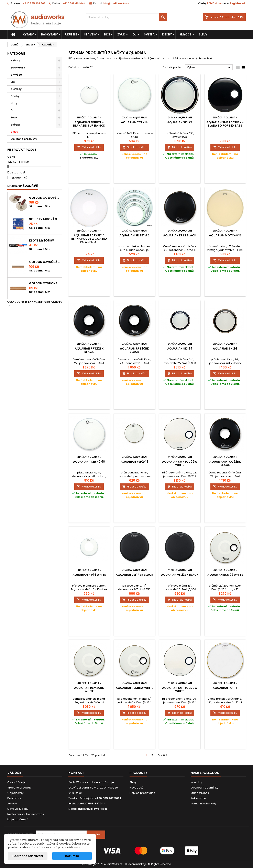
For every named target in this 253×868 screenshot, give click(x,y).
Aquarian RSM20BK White (89, 689)
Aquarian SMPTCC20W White (180, 689)
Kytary (28, 34)
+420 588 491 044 (74, 3)
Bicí (107, 34)
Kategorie (16, 53)
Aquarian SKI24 (225, 349)
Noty (14, 103)
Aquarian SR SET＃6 (134, 235)
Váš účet (15, 773)
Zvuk (121, 34)
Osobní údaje (16, 782)
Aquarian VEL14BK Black (134, 575)
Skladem (19, 178)
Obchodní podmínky (204, 788)
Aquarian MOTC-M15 (225, 235)
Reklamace (198, 798)
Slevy (203, 34)
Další (163, 755)
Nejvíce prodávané (142, 793)
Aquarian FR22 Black (180, 235)
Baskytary (49, 34)
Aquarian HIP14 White (89, 575)
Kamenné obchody (203, 803)
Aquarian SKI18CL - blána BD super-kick (89, 124)
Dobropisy (14, 798)
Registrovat (238, 3)
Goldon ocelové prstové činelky (45, 198)
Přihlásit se (214, 3)
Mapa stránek (200, 793)
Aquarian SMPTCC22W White (180, 463)
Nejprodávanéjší (23, 186)
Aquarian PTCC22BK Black (225, 463)
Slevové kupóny (18, 809)
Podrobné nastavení (28, 856)
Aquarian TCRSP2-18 (89, 462)
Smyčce (185, 34)
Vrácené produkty (19, 788)
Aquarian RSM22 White (225, 575)
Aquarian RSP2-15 (134, 462)
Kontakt (76, 773)
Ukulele (71, 34)
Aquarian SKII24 (180, 349)
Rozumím (72, 856)
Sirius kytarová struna (45, 219)
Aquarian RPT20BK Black (134, 350)
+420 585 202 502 (34, 3)
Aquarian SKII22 (180, 122)
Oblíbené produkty (24, 139)
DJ (135, 34)
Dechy (167, 34)
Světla (149, 34)
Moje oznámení (18, 819)
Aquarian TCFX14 (134, 122)
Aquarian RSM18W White (134, 688)
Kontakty (196, 782)
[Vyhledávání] (126, 17)
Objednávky (15, 793)
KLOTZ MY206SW (41, 240)
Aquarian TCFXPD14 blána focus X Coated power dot (89, 239)
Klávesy (90, 34)
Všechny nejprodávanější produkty (35, 304)
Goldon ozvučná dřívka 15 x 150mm (45, 283)
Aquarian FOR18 (225, 688)
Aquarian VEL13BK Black (180, 575)
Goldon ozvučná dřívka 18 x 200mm (45, 262)
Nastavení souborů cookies (26, 814)
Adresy (12, 803)
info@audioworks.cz (116, 3)
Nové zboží (137, 788)
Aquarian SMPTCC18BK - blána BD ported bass (225, 124)
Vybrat (209, 67)
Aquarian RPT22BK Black (89, 350)
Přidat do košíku (89, 147)
